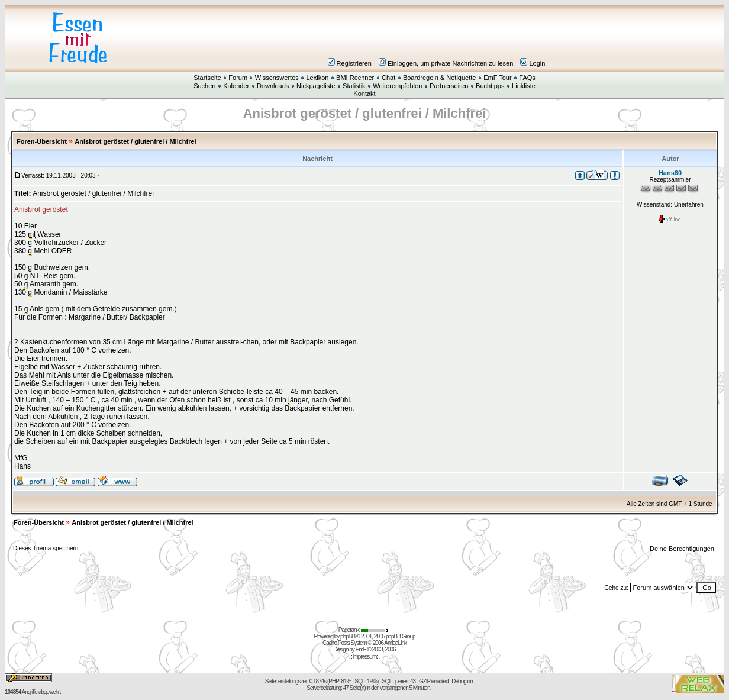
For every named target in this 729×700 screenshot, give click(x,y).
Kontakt (364, 93)
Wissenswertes (277, 78)
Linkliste (524, 86)
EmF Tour (497, 78)
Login (533, 63)
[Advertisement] (436, 38)
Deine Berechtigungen (683, 549)
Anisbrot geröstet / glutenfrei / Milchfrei (135, 141)
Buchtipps (490, 86)
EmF (361, 649)
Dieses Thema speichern (46, 548)
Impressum (364, 657)
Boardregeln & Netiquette (440, 78)
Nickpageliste (316, 86)
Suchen (204, 86)
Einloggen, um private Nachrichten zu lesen (446, 63)
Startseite (207, 78)
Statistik (354, 86)
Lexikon (317, 78)
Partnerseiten (449, 86)
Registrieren (350, 63)
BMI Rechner (355, 78)
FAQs (527, 78)
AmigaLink (395, 643)
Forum (238, 78)
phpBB (348, 636)
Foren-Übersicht (42, 141)
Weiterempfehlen (397, 86)
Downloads (273, 86)
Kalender (236, 86)
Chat (388, 78)
